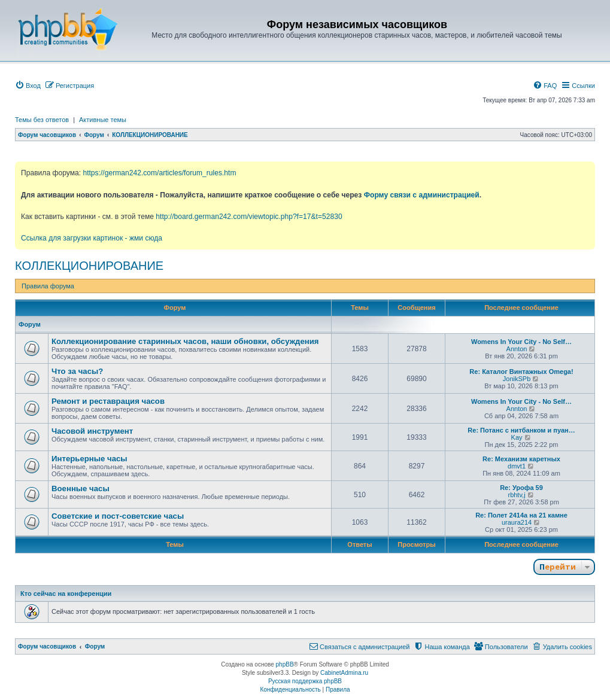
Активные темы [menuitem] (103, 120)
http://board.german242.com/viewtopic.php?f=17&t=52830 (249, 217)
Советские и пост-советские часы (118, 516)
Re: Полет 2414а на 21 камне (521, 515)
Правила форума (48, 286)
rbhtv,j (516, 495)
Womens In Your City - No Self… (521, 342)
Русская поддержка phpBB (305, 681)
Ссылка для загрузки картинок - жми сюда (92, 238)
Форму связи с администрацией (422, 195)
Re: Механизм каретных (521, 459)
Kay (517, 437)
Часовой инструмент (92, 431)
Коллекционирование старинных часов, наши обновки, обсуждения (185, 341)
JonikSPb (517, 379)
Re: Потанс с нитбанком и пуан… (521, 430)
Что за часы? (77, 371)
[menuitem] (28, 86)
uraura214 (517, 522)
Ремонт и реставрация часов (108, 401)
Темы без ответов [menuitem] (42, 120)
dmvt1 (517, 466)
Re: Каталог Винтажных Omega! (521, 372)
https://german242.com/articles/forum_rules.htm (159, 173)
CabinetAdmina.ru (344, 673)
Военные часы (81, 489)
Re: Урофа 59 (521, 488)
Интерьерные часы (89, 459)
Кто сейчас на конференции (66, 594)
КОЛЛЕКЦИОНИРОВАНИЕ (89, 266)
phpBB (285, 664)
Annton (517, 349)
